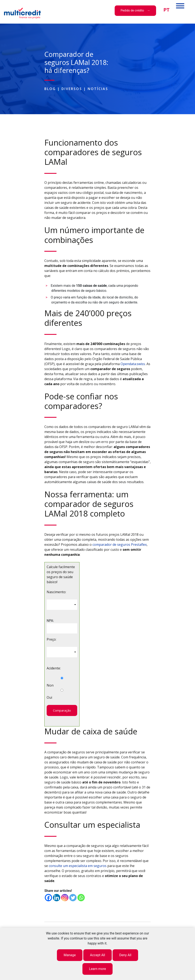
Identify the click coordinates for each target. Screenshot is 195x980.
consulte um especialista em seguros (78, 866)
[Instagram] (65, 898)
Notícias (98, 89)
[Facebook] (48, 898)
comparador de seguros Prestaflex (120, 545)
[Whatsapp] (81, 898)
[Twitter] (73, 898)
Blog (50, 89)
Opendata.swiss (133, 364)
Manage (70, 955)
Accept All (97, 955)
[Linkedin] (57, 898)
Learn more (98, 969)
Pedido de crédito (132, 11)
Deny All (125, 955)
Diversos (72, 89)
